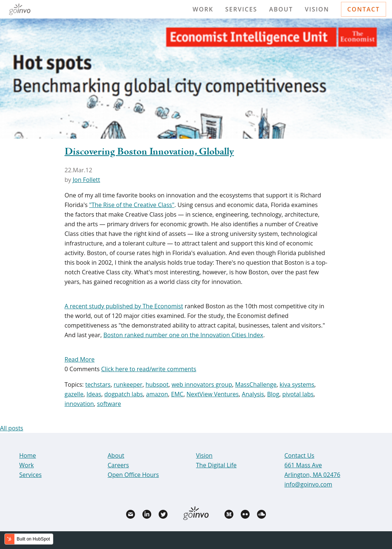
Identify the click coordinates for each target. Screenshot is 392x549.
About (281, 9)
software (109, 404)
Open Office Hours (133, 475)
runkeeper (128, 384)
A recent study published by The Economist (124, 306)
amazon (157, 394)
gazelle (74, 394)
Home (28, 455)
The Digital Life (216, 465)
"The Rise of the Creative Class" (132, 205)
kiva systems (297, 384)
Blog (273, 394)
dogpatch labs (124, 394)
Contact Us (299, 455)
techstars (98, 384)
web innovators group (202, 384)
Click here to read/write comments (148, 369)
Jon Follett (86, 180)
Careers (118, 465)
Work (203, 9)
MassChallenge (256, 384)
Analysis (253, 394)
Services (241, 9)
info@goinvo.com (308, 484)
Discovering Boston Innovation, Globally (149, 152)
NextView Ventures (212, 394)
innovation (79, 404)
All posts (12, 428)
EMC (177, 394)
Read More (80, 359)
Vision (317, 9)
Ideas (94, 394)
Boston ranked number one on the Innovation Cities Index (183, 335)
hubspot (157, 384)
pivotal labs (298, 394)
